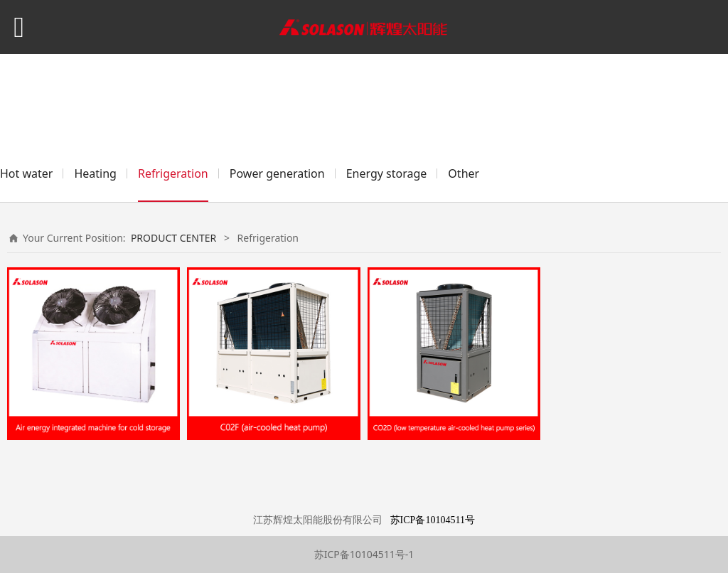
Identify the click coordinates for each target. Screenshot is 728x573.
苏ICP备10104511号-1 (364, 554)
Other (464, 173)
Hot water (26, 173)
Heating (95, 173)
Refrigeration (173, 173)
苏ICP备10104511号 (433, 520)
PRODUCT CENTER (173, 238)
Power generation (277, 173)
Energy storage (387, 173)
